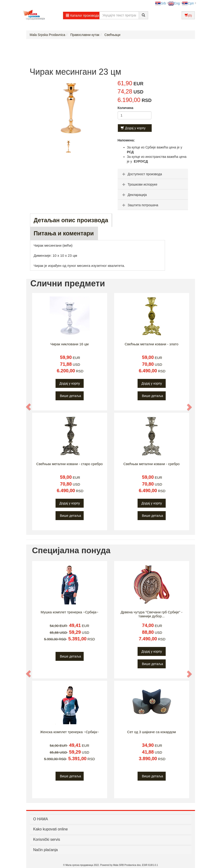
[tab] (153, 174)
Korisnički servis (47, 839)
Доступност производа (142, 174)
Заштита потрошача (140, 205)
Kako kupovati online (51, 829)
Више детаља (71, 396)
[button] (29, 407)
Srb (161, 3)
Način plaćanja (46, 850)
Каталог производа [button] (82, 16)
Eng (174, 3)
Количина (125, 108)
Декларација (134, 195)
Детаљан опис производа (71, 220)
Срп (188, 3)
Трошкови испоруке (139, 184)
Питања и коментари (64, 233)
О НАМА (41, 819)
